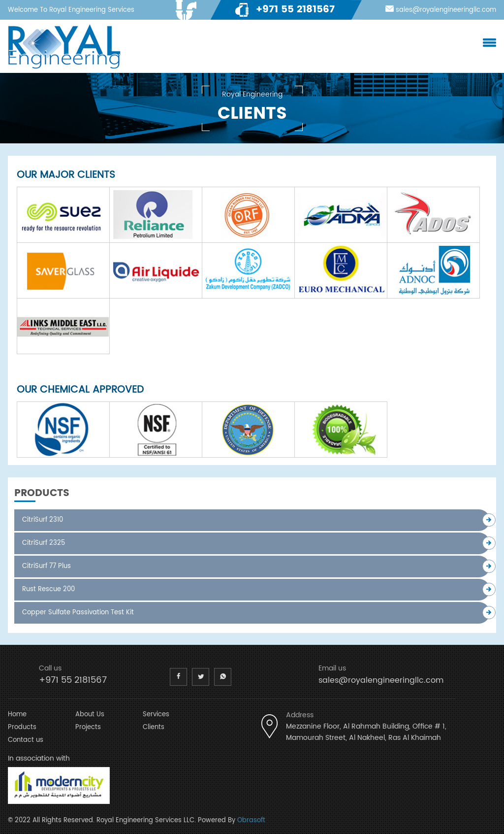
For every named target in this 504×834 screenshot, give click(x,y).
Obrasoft (251, 820)
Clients (154, 727)
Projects (88, 727)
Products (22, 727)
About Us (90, 715)
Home (17, 715)
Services (156, 715)
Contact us (26, 740)
